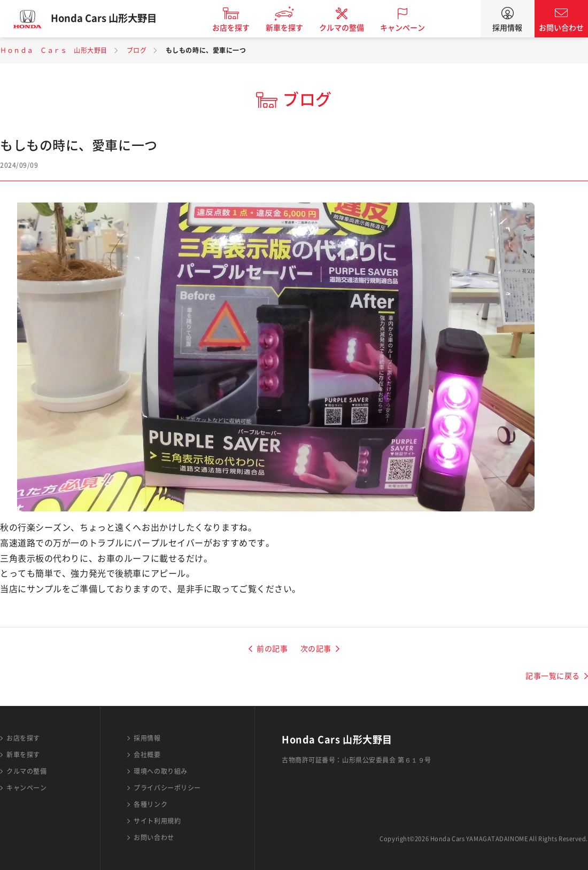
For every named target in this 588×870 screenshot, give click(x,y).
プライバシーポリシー (167, 788)
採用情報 (507, 28)
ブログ (137, 50)
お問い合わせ (561, 28)
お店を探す (237, 28)
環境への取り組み (160, 771)
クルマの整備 (347, 28)
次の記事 (316, 649)
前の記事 (272, 649)
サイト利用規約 (157, 821)
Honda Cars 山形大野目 (110, 19)
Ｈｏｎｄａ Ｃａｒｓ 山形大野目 (54, 50)
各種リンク (150, 804)
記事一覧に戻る (553, 676)
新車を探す (290, 28)
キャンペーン (408, 28)
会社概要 (147, 755)
